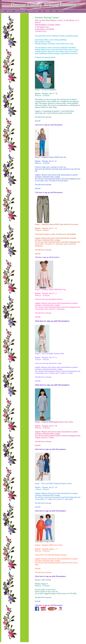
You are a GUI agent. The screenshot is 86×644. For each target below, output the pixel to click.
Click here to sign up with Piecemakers (49, 125)
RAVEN (48, 11)
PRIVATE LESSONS (33, 11)
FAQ (42, 11)
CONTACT (61, 11)
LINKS (54, 11)
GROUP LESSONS (20, 11)
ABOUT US (10, 11)
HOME (2, 11)
